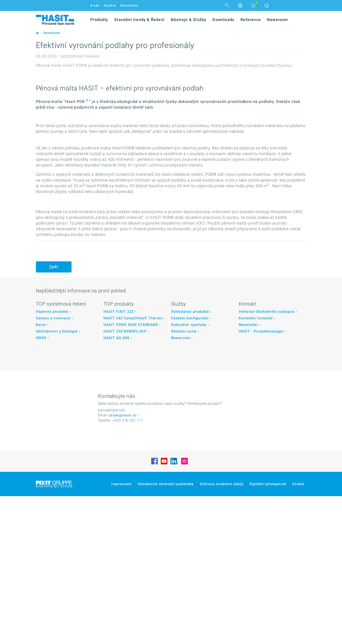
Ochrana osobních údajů (222, 632)
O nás (95, 5)
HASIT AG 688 (116, 486)
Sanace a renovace (53, 466)
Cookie (298, 632)
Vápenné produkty (52, 459)
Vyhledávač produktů (190, 459)
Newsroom (181, 486)
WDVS (41, 486)
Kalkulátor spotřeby (189, 473)
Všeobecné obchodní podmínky (166, 632)
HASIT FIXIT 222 (119, 459)
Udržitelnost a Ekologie (57, 479)
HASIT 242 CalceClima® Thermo (133, 466)
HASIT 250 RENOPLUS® (125, 479)
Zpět (54, 415)
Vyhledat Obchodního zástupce (267, 459)
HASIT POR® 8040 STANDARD (131, 473)
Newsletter (129, 5)
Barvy (41, 473)
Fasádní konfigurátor (190, 466)
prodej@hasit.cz (123, 563)
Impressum (122, 632)
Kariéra (110, 5)
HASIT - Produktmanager (261, 479)
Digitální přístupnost (268, 632)
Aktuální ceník (184, 479)
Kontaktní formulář (256, 466)
